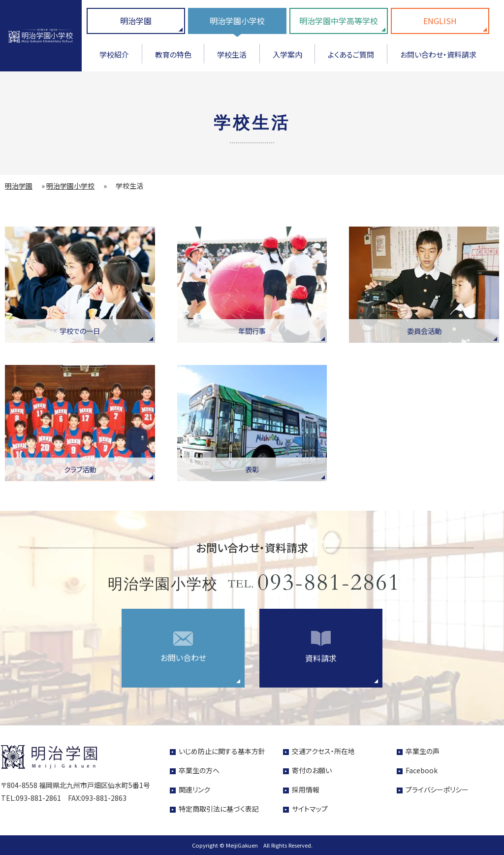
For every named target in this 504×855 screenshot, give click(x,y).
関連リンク (194, 789)
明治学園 (136, 21)
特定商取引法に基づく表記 (219, 809)
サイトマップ (310, 809)
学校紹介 (114, 54)
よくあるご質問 (351, 54)
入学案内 (287, 54)
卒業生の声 (423, 751)
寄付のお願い (312, 770)
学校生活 (232, 54)
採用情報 (306, 789)
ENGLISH (440, 21)
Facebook (422, 770)
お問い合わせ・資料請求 (438, 54)
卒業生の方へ (199, 770)
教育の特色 (173, 54)
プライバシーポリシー (437, 789)
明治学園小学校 (237, 21)
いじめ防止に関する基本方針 (222, 751)
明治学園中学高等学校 (339, 21)
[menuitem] (114, 58)
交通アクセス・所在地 (323, 751)
